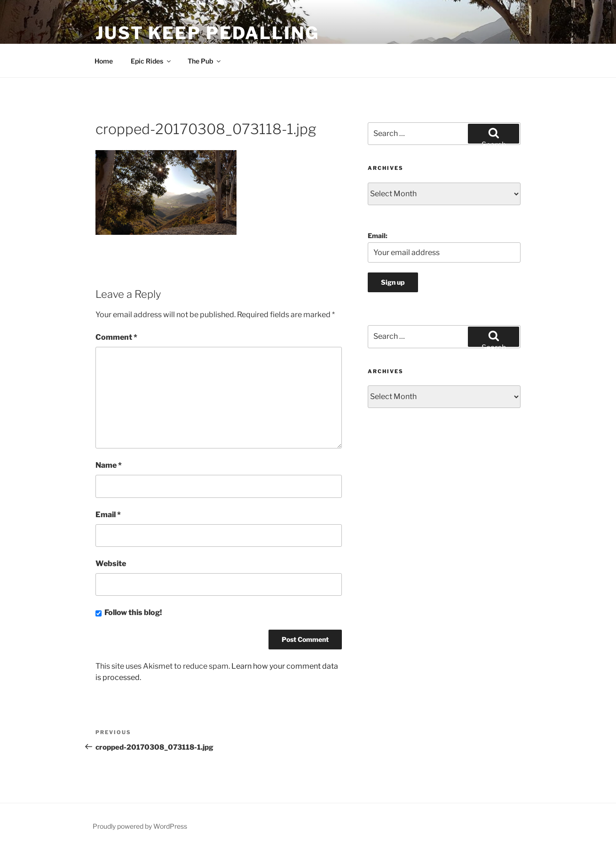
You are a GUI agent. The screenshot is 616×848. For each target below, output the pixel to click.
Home (104, 61)
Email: (378, 236)
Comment (116, 337)
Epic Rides (151, 61)
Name (109, 465)
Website (111, 564)
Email (108, 515)
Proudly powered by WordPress (140, 826)
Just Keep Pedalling (207, 33)
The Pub (205, 61)
